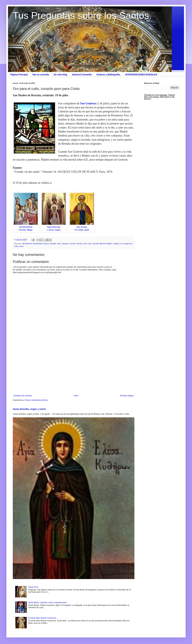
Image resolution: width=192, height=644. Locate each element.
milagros (116, 244)
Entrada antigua (127, 396)
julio (85, 244)
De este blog (60, 75)
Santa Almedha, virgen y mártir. (30, 409)
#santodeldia (38, 244)
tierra (22, 246)
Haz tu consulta (41, 75)
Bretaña (53, 244)
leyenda (96, 244)
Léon (90, 244)
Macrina (103, 244)
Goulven (80, 244)
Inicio (76, 396)
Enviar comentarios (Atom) (36, 400)
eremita (72, 244)
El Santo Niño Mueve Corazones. (42, 618)
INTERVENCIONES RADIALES (141, 75)
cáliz (59, 244)
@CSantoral (27, 244)
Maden (109, 244)
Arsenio (46, 244)
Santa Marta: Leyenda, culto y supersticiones (47, 603)
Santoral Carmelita (82, 75)
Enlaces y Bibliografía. (108, 75)
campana (65, 244)
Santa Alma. (34, 587)
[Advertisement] (74, 368)
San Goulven (88, 103)
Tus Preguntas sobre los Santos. (82, 15)
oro (122, 244)
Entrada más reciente (23, 396)
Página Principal (19, 75)
